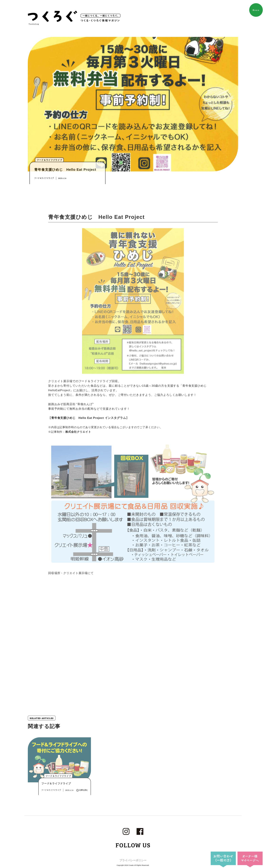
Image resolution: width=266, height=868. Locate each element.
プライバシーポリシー (133, 860)
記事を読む (82, 804)
